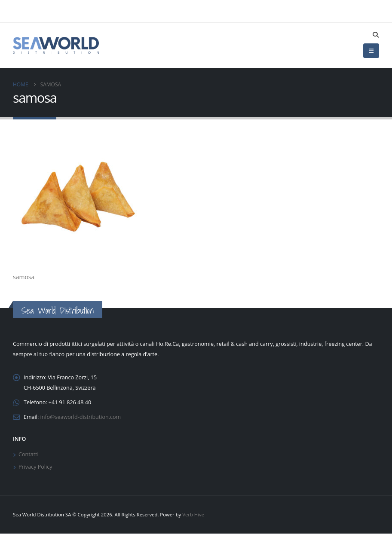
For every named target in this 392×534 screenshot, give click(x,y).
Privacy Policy (35, 467)
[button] (375, 35)
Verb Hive (193, 515)
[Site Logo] (56, 45)
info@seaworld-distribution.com (81, 417)
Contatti (29, 455)
